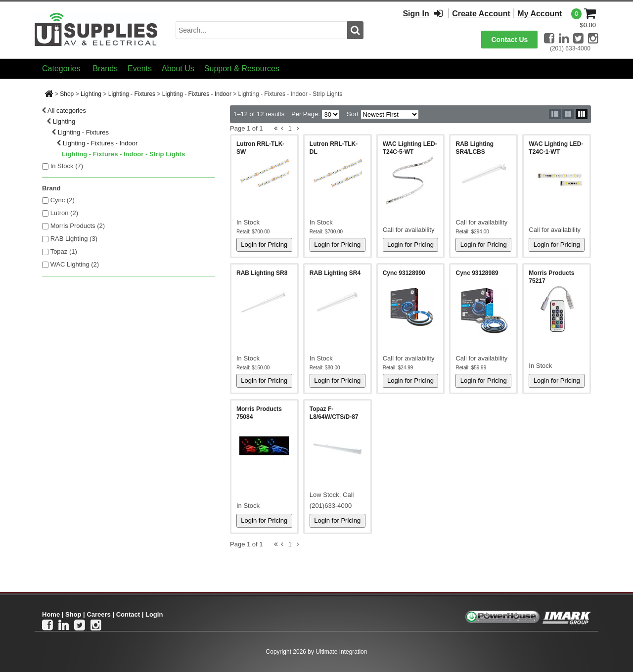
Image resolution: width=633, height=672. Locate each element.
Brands (105, 68)
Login (154, 614)
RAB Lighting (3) (74, 239)
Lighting (91, 94)
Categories (61, 68)
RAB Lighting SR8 (262, 273)
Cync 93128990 (404, 273)
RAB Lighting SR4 (335, 273)
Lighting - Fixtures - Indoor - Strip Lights (123, 154)
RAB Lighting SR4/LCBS (475, 148)
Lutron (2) (64, 213)
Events (140, 68)
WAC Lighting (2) (75, 264)
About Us (178, 68)
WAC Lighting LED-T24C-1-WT (556, 148)
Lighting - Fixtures (132, 94)
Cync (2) (63, 200)
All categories (67, 111)
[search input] (261, 30)
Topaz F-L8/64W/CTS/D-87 (334, 413)
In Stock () (67, 166)
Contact (128, 614)
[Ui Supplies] (96, 29)
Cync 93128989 (477, 273)
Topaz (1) (64, 251)
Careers (98, 614)
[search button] (355, 30)
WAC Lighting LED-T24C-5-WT (410, 148)
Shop (67, 94)
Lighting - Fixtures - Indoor (197, 94)
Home (51, 614)
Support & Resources (242, 68)
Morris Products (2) (78, 226)
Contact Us (509, 40)
